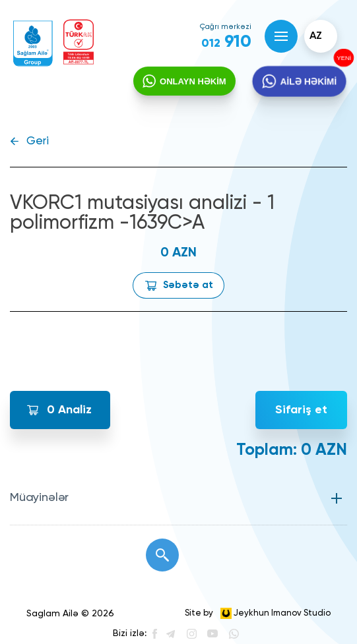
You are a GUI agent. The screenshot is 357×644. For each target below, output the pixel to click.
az (316, 36)
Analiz (69, 410)
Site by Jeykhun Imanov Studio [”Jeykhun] (258, 613)
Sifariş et (301, 410)
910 (226, 42)
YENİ (343, 58)
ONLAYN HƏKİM (193, 81)
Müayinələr (39, 498)
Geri (38, 141)
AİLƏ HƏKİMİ (308, 81)
